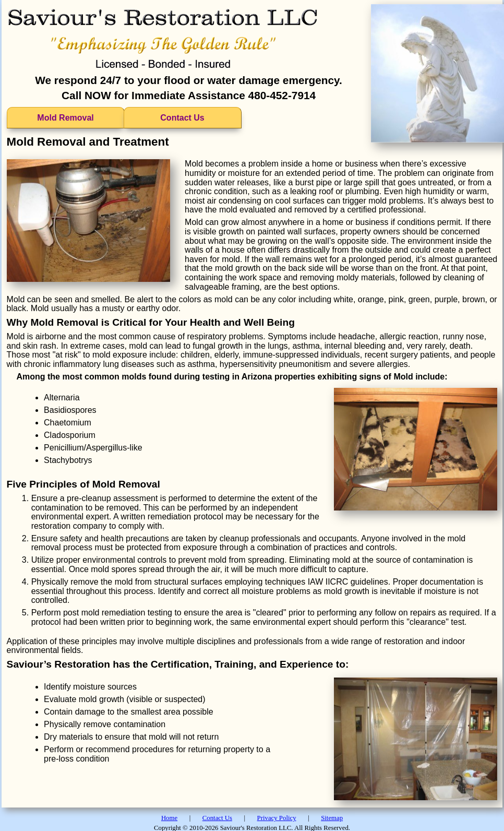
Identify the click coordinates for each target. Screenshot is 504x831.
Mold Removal (65, 118)
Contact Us (182, 118)
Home (169, 818)
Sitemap (332, 818)
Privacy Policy (277, 818)
